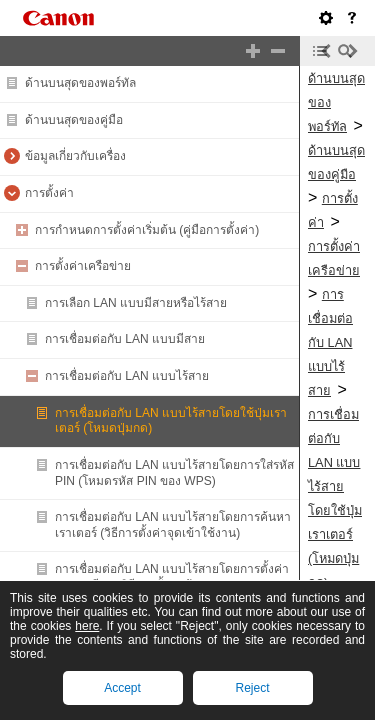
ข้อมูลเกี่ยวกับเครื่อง (75, 156)
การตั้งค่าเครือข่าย (83, 266)
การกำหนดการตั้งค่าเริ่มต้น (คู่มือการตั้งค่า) (147, 230)
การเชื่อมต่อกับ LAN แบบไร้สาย (127, 376)
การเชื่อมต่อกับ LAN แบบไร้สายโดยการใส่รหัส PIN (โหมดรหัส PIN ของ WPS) (174, 473)
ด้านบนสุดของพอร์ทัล (80, 83)
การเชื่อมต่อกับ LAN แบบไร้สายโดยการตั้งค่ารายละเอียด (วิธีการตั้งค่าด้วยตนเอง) (172, 577)
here (87, 626)
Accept (122, 688)
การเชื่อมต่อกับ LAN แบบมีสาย (125, 339)
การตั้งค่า (49, 193)
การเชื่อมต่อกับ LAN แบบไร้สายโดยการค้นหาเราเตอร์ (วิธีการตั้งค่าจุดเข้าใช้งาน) (173, 525)
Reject (252, 688)
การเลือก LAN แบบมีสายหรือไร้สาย (136, 303)
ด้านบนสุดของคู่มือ (74, 120)
